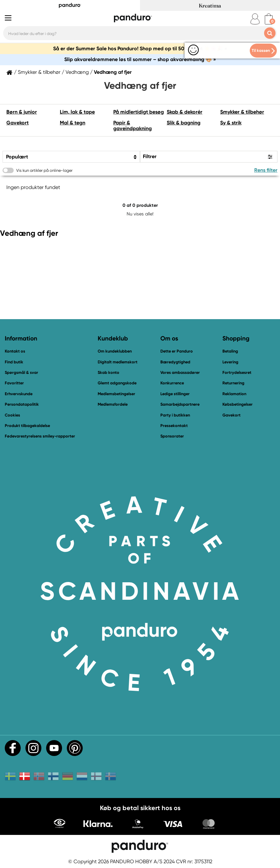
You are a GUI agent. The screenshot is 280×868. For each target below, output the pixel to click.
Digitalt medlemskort (118, 362)
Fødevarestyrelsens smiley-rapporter (40, 436)
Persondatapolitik (22, 404)
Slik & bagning (184, 123)
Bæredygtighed (175, 362)
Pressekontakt (174, 426)
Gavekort (17, 123)
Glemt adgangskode (117, 383)
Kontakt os (15, 351)
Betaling (230, 351)
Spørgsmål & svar (21, 372)
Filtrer (150, 156)
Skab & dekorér (185, 112)
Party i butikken (175, 415)
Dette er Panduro (177, 351)
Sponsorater (172, 436)
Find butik (14, 362)
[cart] (269, 19)
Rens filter (266, 170)
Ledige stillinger (175, 394)
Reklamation (234, 394)
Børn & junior (22, 112)
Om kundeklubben (115, 351)
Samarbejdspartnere (180, 404)
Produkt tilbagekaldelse (27, 426)
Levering (230, 362)
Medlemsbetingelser (116, 394)
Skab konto (108, 372)
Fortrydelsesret (237, 372)
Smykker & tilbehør (39, 72)
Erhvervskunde (19, 394)
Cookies (12, 415)
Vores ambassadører (180, 372)
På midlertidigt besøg (139, 112)
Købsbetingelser (238, 404)
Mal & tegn (73, 123)
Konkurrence (172, 383)
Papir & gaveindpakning (133, 126)
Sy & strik (231, 123)
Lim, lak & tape (77, 112)
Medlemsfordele (113, 404)
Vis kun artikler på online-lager (44, 170)
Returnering (233, 383)
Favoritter (14, 383)
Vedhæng (77, 72)
